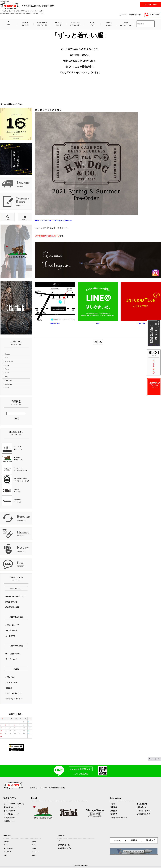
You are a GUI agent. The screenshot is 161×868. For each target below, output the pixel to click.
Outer (34, 841)
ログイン (114, 804)
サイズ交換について (11, 814)
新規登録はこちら (136, 15)
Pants (34, 845)
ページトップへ (156, 759)
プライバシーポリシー (119, 818)
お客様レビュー (10, 821)
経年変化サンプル (65, 848)
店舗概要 (114, 811)
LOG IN (124, 15)
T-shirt (6, 841)
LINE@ (117, 840)
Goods (34, 855)
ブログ (60, 841)
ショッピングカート (144, 811)
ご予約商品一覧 (64, 845)
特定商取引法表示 (143, 814)
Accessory (35, 852)
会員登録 (134, 840)
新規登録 (114, 807)
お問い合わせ (142, 807)
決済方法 (114, 814)
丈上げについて (10, 818)
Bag (5, 855)
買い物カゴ (150, 840)
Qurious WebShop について (14, 804)
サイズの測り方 (10, 811)
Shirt (6, 845)
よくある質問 (142, 804)
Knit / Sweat (8, 848)
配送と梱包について (11, 807)
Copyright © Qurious (81, 865)
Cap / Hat (7, 852)
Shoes (34, 848)
